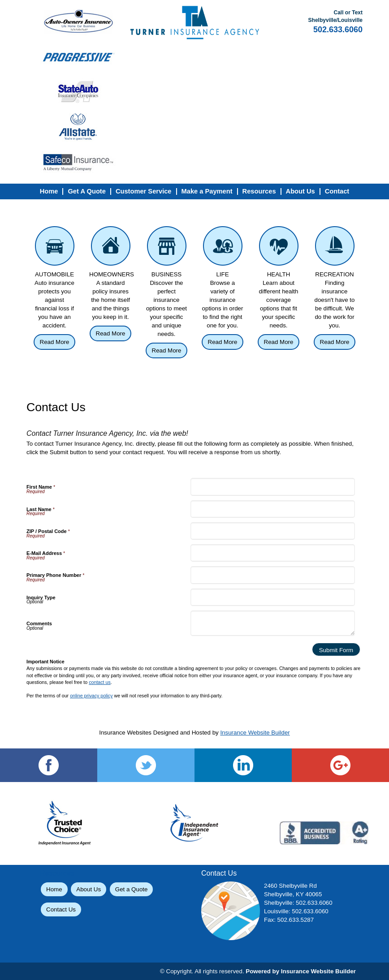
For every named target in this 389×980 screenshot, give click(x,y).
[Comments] (272, 623)
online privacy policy (91, 696)
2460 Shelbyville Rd (290, 886)
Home (54, 889)
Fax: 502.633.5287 (289, 920)
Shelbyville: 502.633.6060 (298, 903)
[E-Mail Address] (272, 553)
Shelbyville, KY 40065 (293, 894)
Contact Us (61, 909)
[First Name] (272, 487)
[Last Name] (272, 509)
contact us (100, 682)
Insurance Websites (125, 733)
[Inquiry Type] (272, 597)
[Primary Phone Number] (272, 575)
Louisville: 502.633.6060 (296, 911)
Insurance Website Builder (255, 733)
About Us (89, 889)
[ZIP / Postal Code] (272, 531)
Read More (55, 342)
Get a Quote (132, 889)
